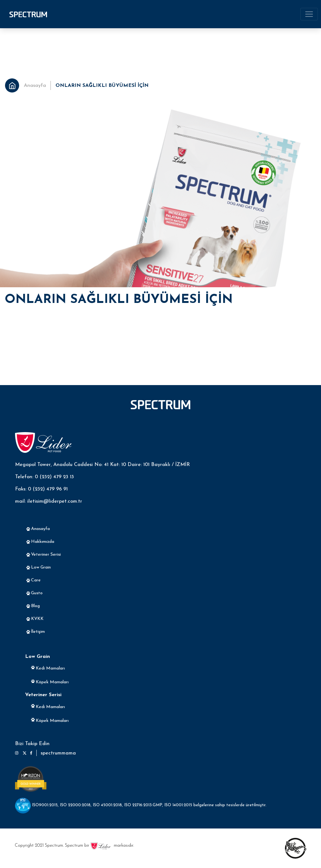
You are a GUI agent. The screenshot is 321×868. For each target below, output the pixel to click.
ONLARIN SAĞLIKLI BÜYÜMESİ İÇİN (102, 86)
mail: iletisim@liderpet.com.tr (49, 501)
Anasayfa (35, 86)
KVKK (37, 619)
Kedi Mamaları (50, 668)
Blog (35, 606)
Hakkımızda (43, 542)
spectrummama (58, 753)
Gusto (37, 593)
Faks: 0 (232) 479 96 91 (41, 489)
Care (36, 580)
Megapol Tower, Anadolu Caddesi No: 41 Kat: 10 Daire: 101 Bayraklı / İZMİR (103, 465)
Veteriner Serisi (46, 555)
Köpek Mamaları (52, 682)
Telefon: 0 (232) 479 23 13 (45, 477)
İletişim (38, 632)
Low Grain (41, 567)
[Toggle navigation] (309, 14)
